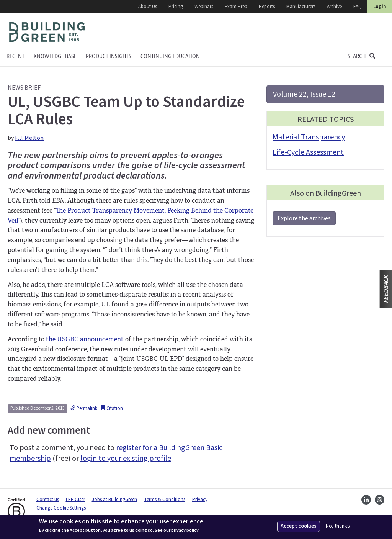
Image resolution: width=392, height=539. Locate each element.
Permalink (84, 408)
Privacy (200, 500)
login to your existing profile (126, 459)
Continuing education (170, 57)
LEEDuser (75, 500)
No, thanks (338, 526)
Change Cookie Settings (61, 508)
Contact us (48, 500)
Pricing (176, 7)
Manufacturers (301, 7)
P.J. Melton (29, 138)
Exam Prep (236, 7)
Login (380, 7)
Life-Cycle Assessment (308, 152)
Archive (334, 7)
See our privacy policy (177, 531)
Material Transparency (309, 137)
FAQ (358, 7)
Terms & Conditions (165, 500)
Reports (267, 7)
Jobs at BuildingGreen (114, 500)
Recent (16, 57)
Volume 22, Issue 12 (304, 94)
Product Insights (109, 57)
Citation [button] (112, 408)
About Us (148, 7)
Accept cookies (299, 526)
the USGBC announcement (85, 339)
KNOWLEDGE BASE (55, 57)
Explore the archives (304, 218)
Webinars (204, 7)
